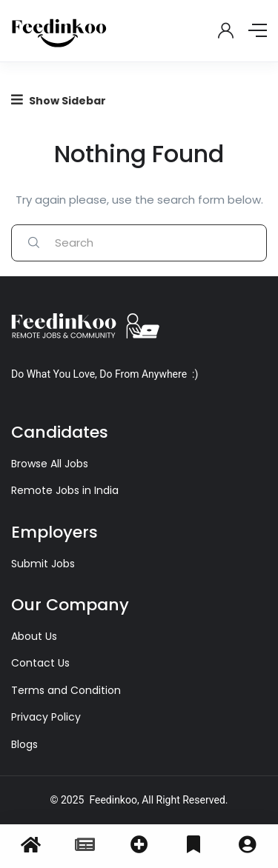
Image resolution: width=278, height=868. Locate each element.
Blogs (24, 744)
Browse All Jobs (50, 464)
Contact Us (40, 663)
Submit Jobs (43, 564)
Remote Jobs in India (65, 490)
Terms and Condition (66, 690)
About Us (34, 636)
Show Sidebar (59, 100)
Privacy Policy (46, 717)
